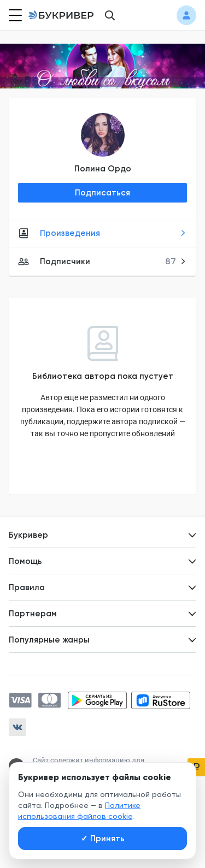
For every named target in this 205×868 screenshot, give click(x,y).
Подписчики (102, 261)
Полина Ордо (103, 169)
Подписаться (102, 193)
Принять (103, 839)
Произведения (102, 233)
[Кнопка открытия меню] (14, 15)
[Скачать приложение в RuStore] (161, 700)
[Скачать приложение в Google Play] (97, 700)
